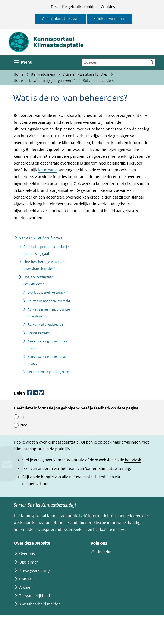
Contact (26, 579)
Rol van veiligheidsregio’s (46, 324)
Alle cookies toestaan (61, 19)
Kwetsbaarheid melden (40, 604)
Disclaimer (29, 562)
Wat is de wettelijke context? (48, 293)
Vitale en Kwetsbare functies (41, 238)
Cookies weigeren (110, 19)
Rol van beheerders (39, 333)
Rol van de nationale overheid (49, 301)
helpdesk (133, 460)
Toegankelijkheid (35, 596)
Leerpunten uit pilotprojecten (48, 372)
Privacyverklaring (34, 570)
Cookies (108, 7)
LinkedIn (101, 477)
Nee (24, 425)
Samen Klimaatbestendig (108, 469)
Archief (25, 587)
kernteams (48, 170)
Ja (22, 417)
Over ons (27, 554)
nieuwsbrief (38, 484)
